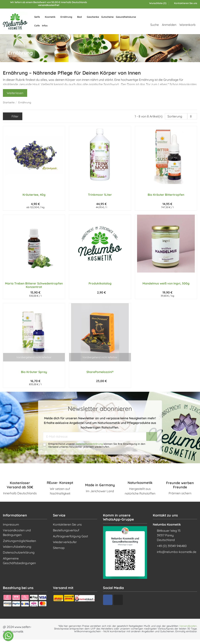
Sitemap (59, 548)
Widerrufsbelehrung (17, 547)
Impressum (11, 524)
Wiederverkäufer (65, 542)
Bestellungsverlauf (66, 530)
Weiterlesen (15, 93)
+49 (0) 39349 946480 (172, 546)
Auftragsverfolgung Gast (70, 536)
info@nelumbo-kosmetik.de (177, 552)
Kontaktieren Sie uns (185, 3)
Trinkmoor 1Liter (100, 195)
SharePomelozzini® (100, 372)
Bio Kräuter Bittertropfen (166, 195)
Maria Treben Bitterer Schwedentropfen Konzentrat (34, 285)
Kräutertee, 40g (34, 195)
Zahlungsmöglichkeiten (19, 541)
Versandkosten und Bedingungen (17, 533)
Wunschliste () (156, 3)
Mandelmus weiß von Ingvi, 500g (166, 283)
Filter (13, 116)
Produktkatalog (100, 283)
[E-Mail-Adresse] (95, 436)
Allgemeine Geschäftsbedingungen (19, 561)
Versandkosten (188, 626)
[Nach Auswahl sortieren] (176, 116)
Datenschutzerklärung (89, 444)
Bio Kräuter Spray (34, 372)
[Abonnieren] (152, 436)
